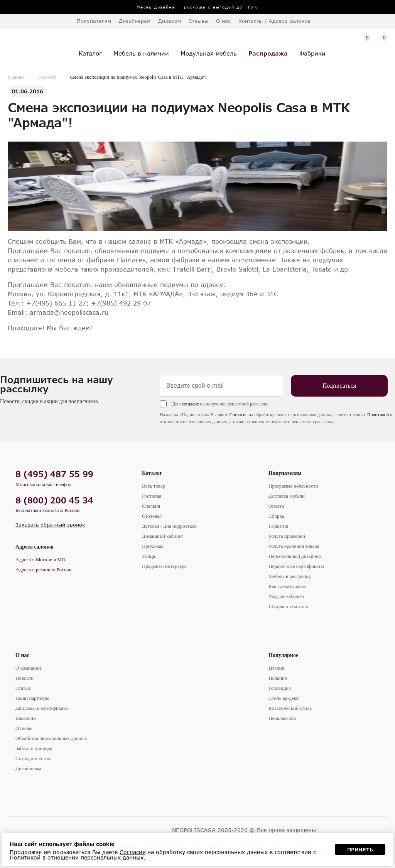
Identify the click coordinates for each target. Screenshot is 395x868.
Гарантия (278, 526)
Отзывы (198, 21)
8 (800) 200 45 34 (54, 500)
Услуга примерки (287, 536)
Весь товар (154, 486)
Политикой (378, 415)
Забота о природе (34, 748)
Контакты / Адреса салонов (274, 21)
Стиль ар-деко (284, 698)
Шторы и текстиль (288, 606)
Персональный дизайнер (295, 556)
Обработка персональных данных (51, 738)
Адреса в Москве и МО (40, 560)
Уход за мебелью (286, 596)
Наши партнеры (32, 698)
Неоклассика (282, 718)
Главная (16, 77)
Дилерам (170, 21)
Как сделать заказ (287, 586)
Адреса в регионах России (44, 570)
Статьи (23, 688)
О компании (28, 668)
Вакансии (26, 718)
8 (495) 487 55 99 (54, 474)
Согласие (239, 415)
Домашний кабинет (163, 536)
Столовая (152, 516)
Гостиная (152, 496)
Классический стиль (290, 708)
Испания (278, 678)
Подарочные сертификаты (296, 566)
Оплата (276, 506)
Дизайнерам (135, 21)
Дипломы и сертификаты (42, 708)
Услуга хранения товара (294, 546)
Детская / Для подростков (169, 526)
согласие (190, 404)
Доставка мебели (287, 496)
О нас (22, 655)
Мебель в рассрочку (290, 576)
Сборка (276, 516)
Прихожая (153, 546)
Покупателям (285, 473)
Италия (276, 668)
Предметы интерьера (164, 566)
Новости (47, 77)
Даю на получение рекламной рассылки (220, 404)
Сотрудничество (33, 758)
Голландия (280, 688)
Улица (149, 556)
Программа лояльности (293, 486)
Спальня (151, 506)
